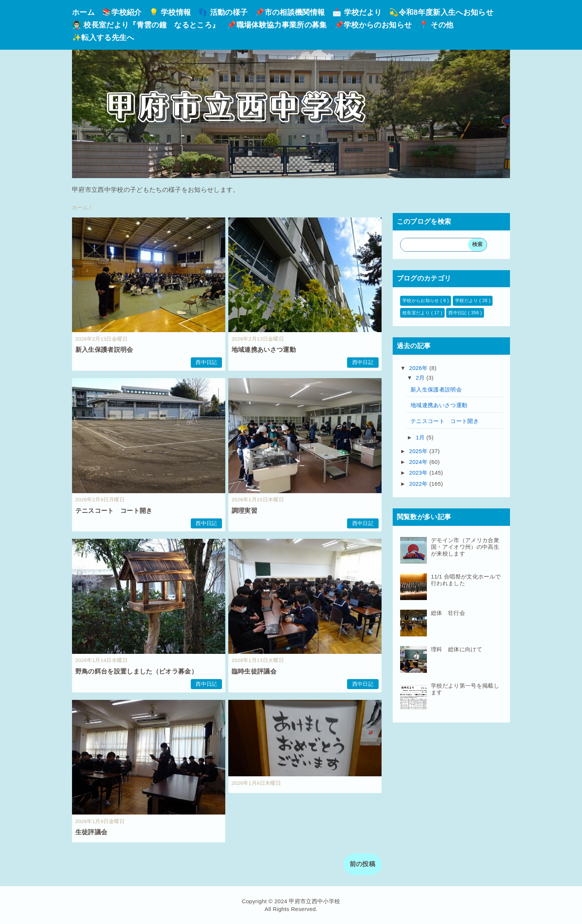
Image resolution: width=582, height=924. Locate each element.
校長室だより (417, 313)
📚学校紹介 (122, 12)
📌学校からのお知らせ (373, 25)
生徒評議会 (91, 832)
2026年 (419, 368)
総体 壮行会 (448, 613)
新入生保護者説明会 (104, 350)
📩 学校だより (357, 12)
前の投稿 (362, 864)
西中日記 (206, 362)
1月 (421, 437)
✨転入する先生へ (103, 37)
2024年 (419, 462)
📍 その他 (436, 25)
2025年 (419, 451)
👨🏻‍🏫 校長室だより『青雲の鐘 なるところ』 (146, 25)
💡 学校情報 (170, 12)
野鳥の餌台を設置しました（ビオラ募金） (136, 671)
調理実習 (244, 511)
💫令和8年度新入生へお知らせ (441, 12)
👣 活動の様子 (223, 12)
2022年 (419, 484)
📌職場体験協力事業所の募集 (277, 25)
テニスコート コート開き (114, 511)
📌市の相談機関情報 (290, 12)
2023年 (419, 473)
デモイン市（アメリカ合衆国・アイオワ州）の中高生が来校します (465, 547)
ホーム (83, 12)
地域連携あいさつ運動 (264, 350)
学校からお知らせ (421, 301)
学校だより (467, 301)
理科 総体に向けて (457, 649)
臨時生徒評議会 (254, 671)
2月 (421, 378)
